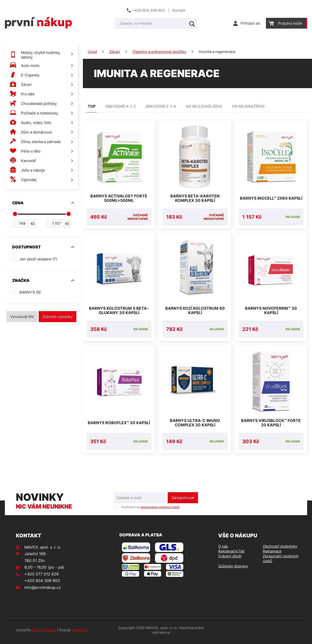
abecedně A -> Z (121, 106)
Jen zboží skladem (38, 259)
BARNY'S (30, 292)
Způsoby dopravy (233, 570)
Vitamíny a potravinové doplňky (159, 52)
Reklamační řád (231, 556)
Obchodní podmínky (280, 551)
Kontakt (179, 10)
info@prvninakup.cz (43, 592)
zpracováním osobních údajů (160, 511)
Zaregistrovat (183, 502)
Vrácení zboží (230, 560)
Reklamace (272, 556)
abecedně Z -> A (161, 106)
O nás (223, 551)
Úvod (92, 52)
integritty (79, 634)
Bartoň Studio (44, 634)
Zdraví (115, 52)
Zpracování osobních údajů (281, 563)
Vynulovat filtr (22, 317)
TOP (92, 106)
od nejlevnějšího (204, 106)
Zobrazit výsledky (58, 317)
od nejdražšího (248, 106)
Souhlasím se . (151, 511)
